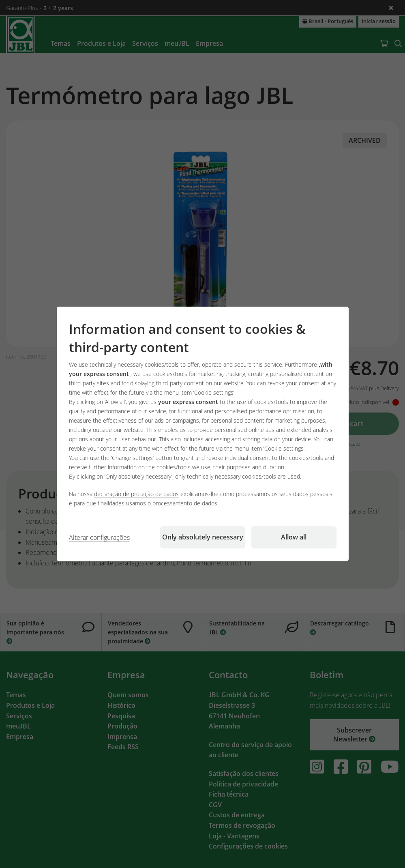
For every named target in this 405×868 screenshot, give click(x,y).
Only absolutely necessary (203, 537)
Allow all (294, 537)
